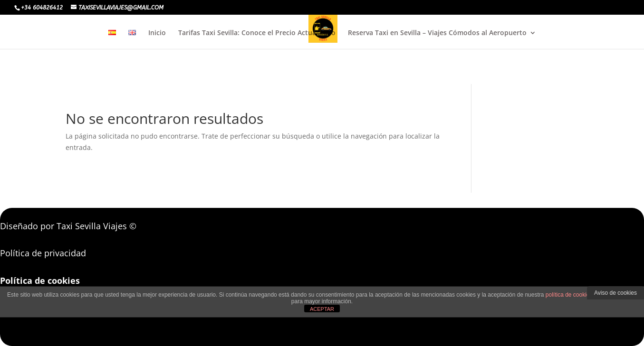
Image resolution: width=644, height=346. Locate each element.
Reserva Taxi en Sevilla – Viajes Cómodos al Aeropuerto (437, 33)
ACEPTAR (322, 309)
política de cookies (569, 295)
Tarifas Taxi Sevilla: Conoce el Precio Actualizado (257, 33)
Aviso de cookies (615, 293)
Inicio (157, 33)
